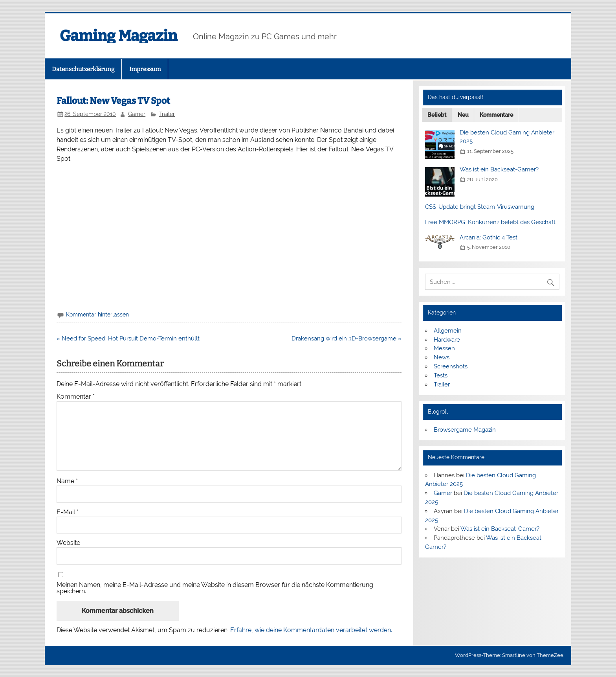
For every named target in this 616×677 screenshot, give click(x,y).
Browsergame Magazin (465, 430)
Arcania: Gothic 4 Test (489, 237)
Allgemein (448, 331)
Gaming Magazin (118, 36)
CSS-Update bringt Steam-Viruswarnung (480, 207)
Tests (441, 375)
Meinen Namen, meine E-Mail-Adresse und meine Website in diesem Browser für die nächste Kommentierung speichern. (215, 588)
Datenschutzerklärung (83, 69)
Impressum (145, 69)
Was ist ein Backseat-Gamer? (499, 169)
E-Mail (68, 512)
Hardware (447, 340)
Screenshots (451, 366)
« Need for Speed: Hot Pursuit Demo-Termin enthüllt (128, 338)
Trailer (167, 114)
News (442, 357)
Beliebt (437, 115)
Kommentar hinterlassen (97, 315)
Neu (463, 115)
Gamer (137, 114)
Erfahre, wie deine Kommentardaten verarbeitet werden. (311, 630)
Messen (444, 348)
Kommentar (76, 397)
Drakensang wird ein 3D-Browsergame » (346, 338)
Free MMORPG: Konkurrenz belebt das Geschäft (490, 222)
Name (67, 481)
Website (68, 543)
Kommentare (496, 115)
